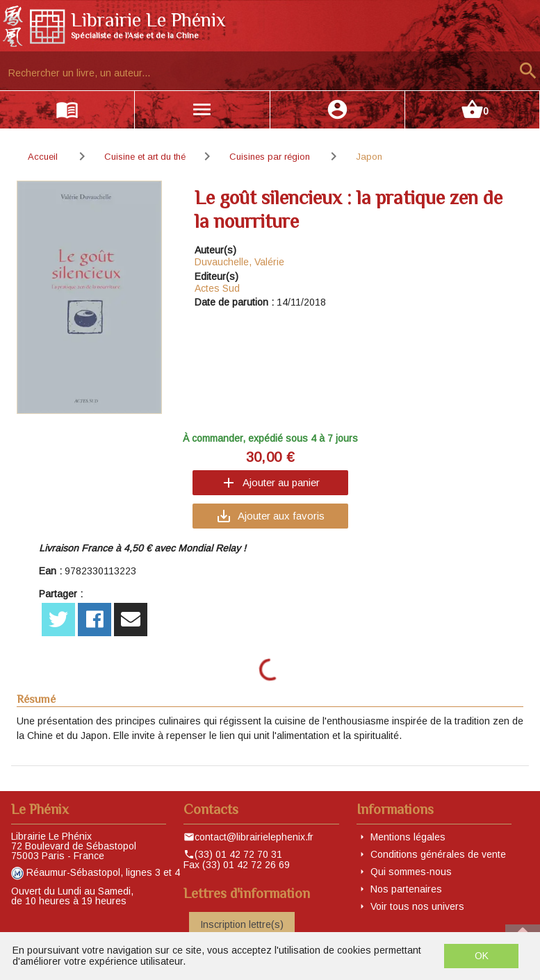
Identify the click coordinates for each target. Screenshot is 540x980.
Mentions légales (408, 837)
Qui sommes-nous (411, 872)
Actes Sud (217, 288)
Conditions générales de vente (438, 854)
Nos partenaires (406, 889)
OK (482, 956)
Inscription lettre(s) (242, 924)
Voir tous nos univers (417, 906)
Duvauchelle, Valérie (239, 262)
